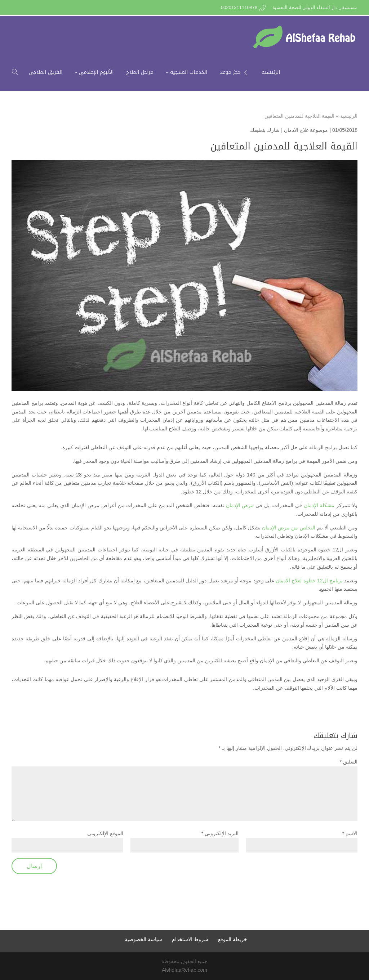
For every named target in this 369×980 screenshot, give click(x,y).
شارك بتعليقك (265, 130)
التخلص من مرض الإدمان (288, 528)
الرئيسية (349, 116)
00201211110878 (239, 7)
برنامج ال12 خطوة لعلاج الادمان (309, 581)
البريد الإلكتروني (220, 833)
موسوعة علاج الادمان (306, 130)
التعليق (349, 762)
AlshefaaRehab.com (184, 970)
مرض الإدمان (240, 505)
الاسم (350, 833)
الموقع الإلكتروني (105, 833)
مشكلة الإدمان (319, 505)
